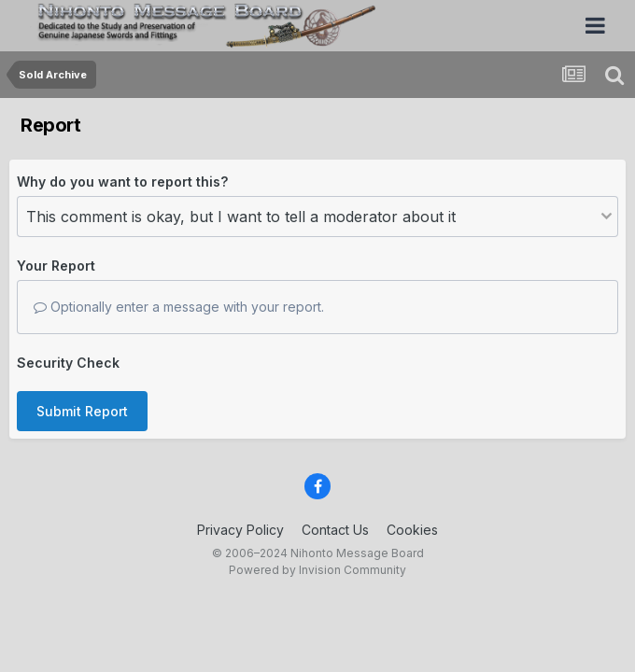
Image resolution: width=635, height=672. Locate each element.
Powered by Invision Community (317, 570)
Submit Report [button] (82, 411)
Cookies (412, 530)
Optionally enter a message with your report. (179, 307)
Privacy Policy (240, 530)
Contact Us (335, 530)
